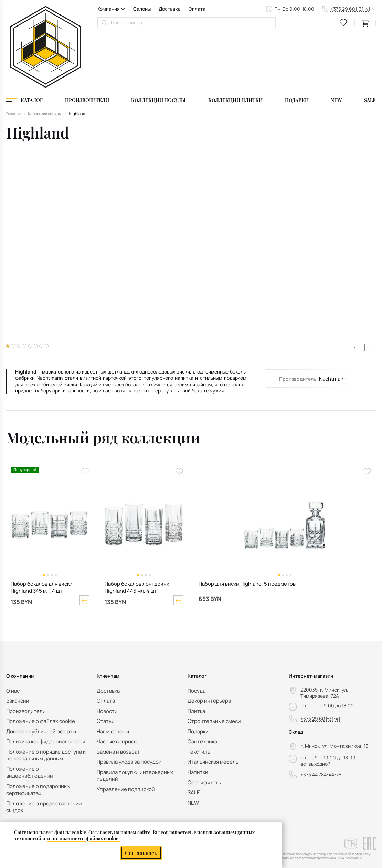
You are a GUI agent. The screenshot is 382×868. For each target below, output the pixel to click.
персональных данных (343, 823)
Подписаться (354, 810)
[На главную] (46, 17)
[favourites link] (343, 23)
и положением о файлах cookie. (83, 838)
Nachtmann (332, 319)
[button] (357, 288)
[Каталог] (24, 40)
